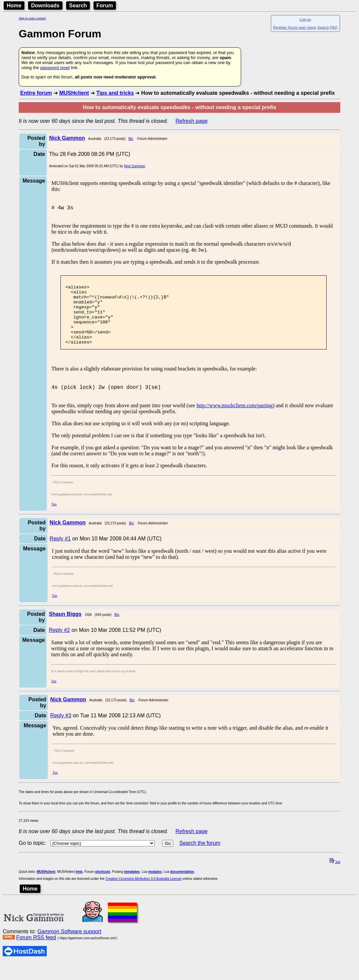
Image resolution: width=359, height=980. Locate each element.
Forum (105, 6)
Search (78, 6)
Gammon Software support (69, 948)
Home (14, 6)
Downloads (45, 6)
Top (54, 521)
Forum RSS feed (36, 954)
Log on (305, 19)
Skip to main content (32, 18)
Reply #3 (61, 732)
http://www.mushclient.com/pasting (234, 422)
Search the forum (200, 860)
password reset (55, 68)
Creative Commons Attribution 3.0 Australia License (144, 896)
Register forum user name (295, 27)
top (335, 879)
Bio (131, 139)
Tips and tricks (115, 93)
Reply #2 (59, 647)
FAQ (334, 27)
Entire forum (36, 93)
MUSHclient (74, 93)
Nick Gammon (135, 166)
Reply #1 (60, 556)
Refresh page (192, 121)
